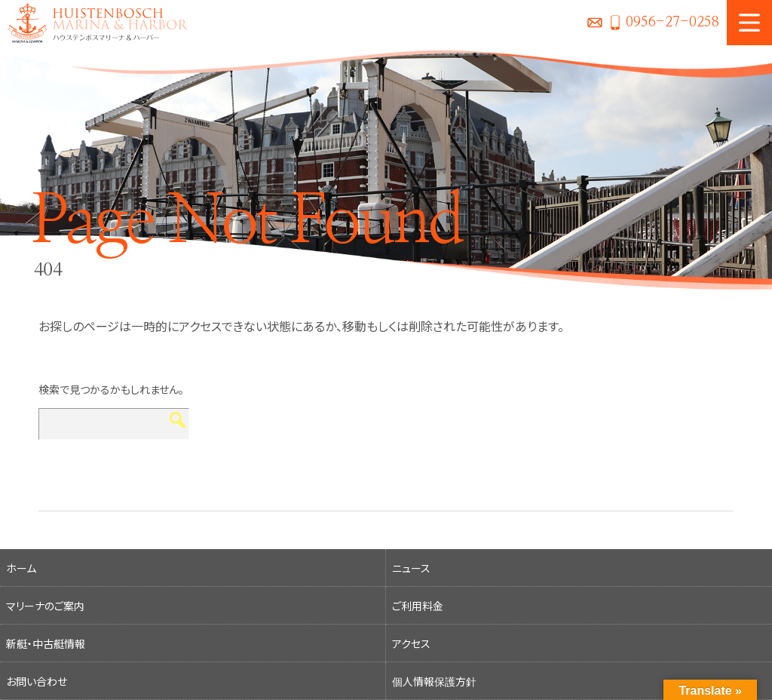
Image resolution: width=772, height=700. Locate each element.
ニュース (411, 568)
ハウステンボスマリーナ (94, 23)
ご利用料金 (418, 606)
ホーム (21, 568)
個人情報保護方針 (434, 681)
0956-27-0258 (672, 23)
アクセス (411, 643)
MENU (749, 23)
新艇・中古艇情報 (46, 643)
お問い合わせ (595, 23)
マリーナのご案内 (45, 606)
